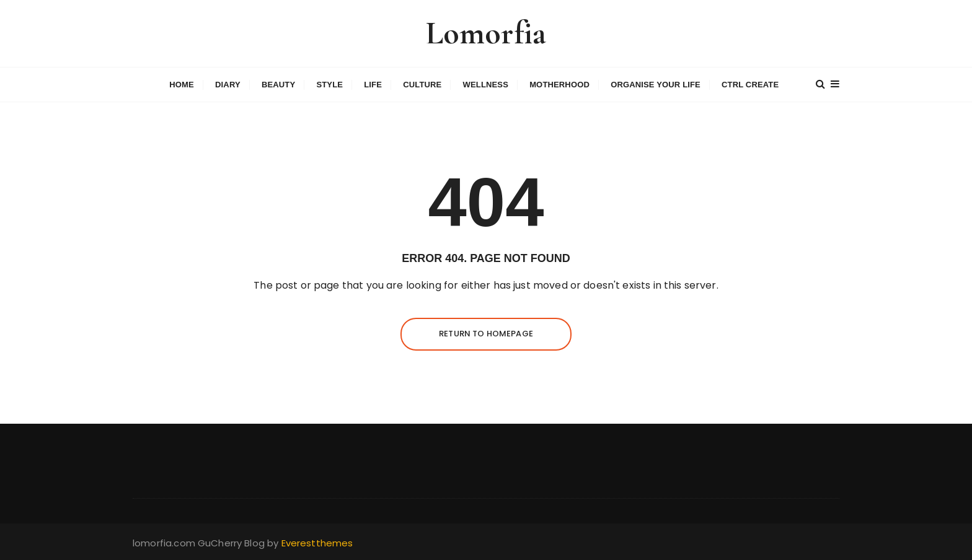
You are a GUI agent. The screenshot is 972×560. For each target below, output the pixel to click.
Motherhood (559, 85)
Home (182, 85)
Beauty (278, 85)
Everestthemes (317, 543)
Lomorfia (486, 33)
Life (373, 85)
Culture (422, 85)
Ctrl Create (750, 85)
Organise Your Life (656, 85)
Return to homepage (486, 334)
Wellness (486, 85)
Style (329, 85)
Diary (228, 85)
